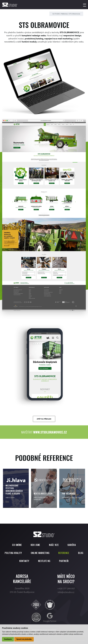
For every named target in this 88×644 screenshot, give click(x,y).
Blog (81, 553)
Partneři (64, 561)
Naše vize (54, 545)
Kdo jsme (35, 545)
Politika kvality (13, 553)
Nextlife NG (44, 561)
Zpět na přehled (44, 419)
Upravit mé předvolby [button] (24, 639)
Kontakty (24, 561)
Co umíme (17, 545)
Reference (64, 14)
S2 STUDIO (56, 14)
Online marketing (40, 553)
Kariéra (72, 545)
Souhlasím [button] (8, 639)
